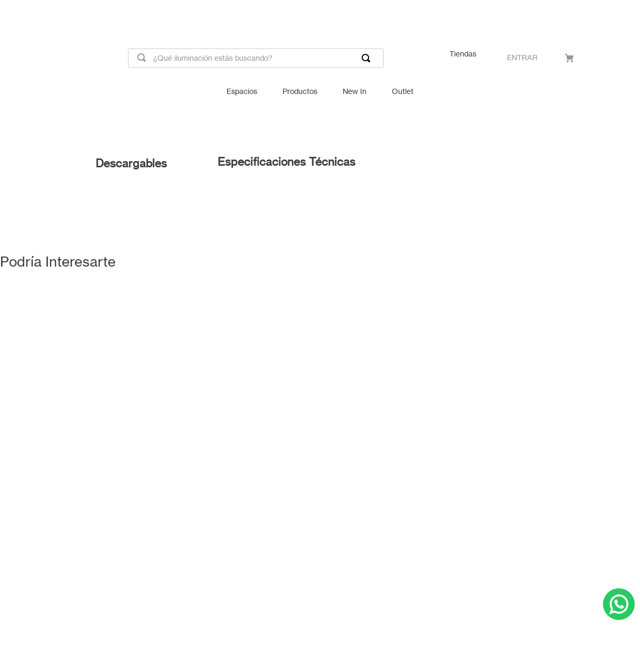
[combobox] (256, 58)
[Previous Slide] (13, 15)
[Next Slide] (627, 15)
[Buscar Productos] (368, 58)
